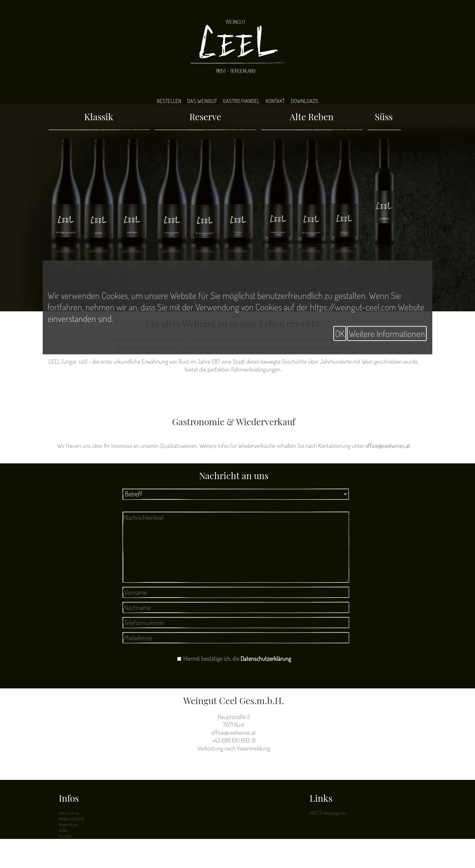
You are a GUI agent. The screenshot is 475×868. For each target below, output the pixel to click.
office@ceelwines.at (388, 446)
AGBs (63, 830)
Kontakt (65, 836)
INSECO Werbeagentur (328, 813)
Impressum (69, 825)
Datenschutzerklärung (266, 658)
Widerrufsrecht (71, 819)
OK (340, 333)
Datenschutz (69, 813)
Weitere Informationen (387, 333)
